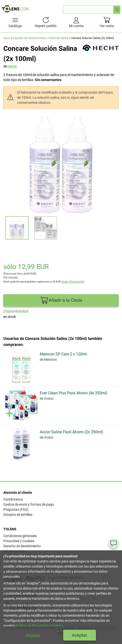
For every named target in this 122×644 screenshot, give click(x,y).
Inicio (7, 38)
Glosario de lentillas (18, 515)
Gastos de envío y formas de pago (29, 504)
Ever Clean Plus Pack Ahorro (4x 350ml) (74, 393)
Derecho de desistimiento (22, 546)
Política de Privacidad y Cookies (39, 626)
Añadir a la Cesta (61, 300)
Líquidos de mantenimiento (30, 38)
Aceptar (79, 635)
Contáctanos (13, 499)
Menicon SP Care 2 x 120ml (63, 354)
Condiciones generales (20, 536)
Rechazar (33, 635)
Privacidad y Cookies (19, 541)
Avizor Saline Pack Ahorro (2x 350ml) (71, 432)
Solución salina (59, 38)
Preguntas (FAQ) (16, 509)
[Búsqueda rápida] (117, 10)
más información (73, 282)
